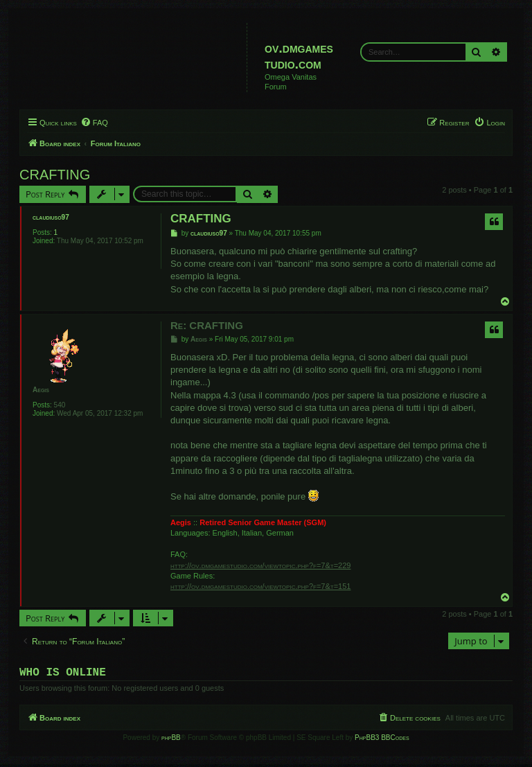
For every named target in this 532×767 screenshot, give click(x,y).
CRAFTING (55, 175)
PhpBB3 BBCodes (382, 740)
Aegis (41, 390)
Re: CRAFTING (207, 325)
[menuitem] (94, 123)
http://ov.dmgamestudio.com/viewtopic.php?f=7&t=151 (260, 586)
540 (60, 405)
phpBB (171, 740)
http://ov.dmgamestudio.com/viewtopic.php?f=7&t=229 (260, 565)
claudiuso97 (51, 217)
